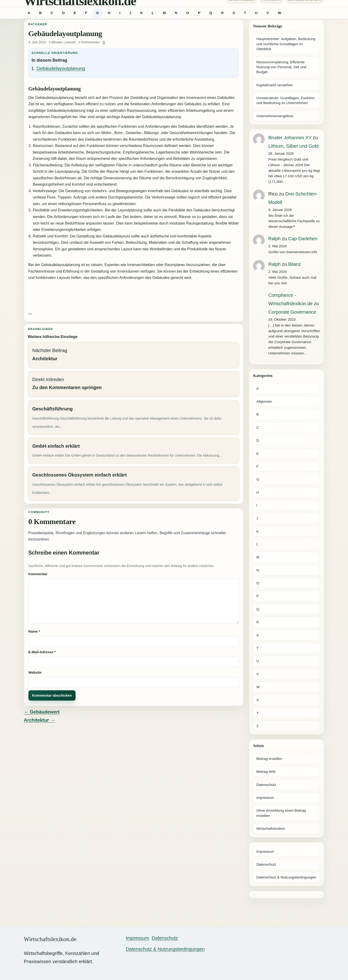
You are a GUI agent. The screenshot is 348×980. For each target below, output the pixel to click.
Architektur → (39, 720)
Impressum (265, 798)
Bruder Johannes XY (290, 138)
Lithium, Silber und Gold (293, 146)
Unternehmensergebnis (275, 116)
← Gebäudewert (42, 712)
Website (35, 672)
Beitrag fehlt (266, 772)
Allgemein (264, 401)
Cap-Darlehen (303, 239)
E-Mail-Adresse (42, 652)
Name (34, 631)
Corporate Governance (292, 312)
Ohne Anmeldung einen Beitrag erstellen (281, 813)
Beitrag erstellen (269, 759)
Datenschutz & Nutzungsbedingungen (286, 877)
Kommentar (38, 574)
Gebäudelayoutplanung (61, 68)
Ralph (274, 239)
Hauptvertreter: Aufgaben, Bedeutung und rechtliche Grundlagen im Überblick (286, 44)
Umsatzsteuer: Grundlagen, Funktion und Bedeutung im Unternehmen (285, 100)
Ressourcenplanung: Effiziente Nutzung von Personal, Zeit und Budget (281, 67)
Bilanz (294, 264)
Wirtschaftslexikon (271, 828)
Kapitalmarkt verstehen (274, 85)
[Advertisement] (134, 296)
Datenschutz (266, 785)
